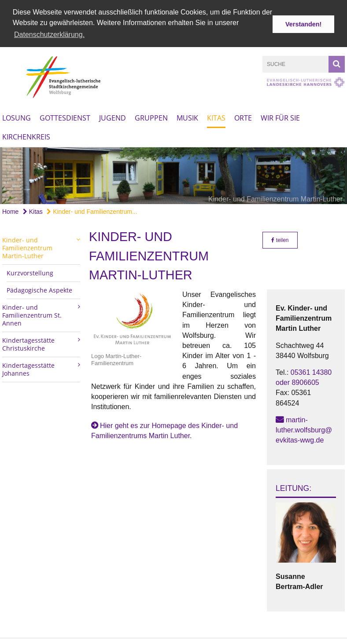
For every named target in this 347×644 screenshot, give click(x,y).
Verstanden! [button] (303, 24)
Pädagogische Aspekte (39, 285)
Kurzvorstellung (30, 268)
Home (10, 206)
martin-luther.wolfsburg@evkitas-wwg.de (304, 425)
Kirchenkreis (26, 132)
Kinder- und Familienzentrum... (92, 206)
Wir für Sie (280, 113)
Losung (17, 113)
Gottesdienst (65, 113)
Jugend (113, 113)
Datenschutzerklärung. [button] (49, 35)
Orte (243, 113)
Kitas (216, 113)
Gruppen (151, 113)
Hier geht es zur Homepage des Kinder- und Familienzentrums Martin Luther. (164, 425)
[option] (173, 171)
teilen (280, 235)
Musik (187, 113)
